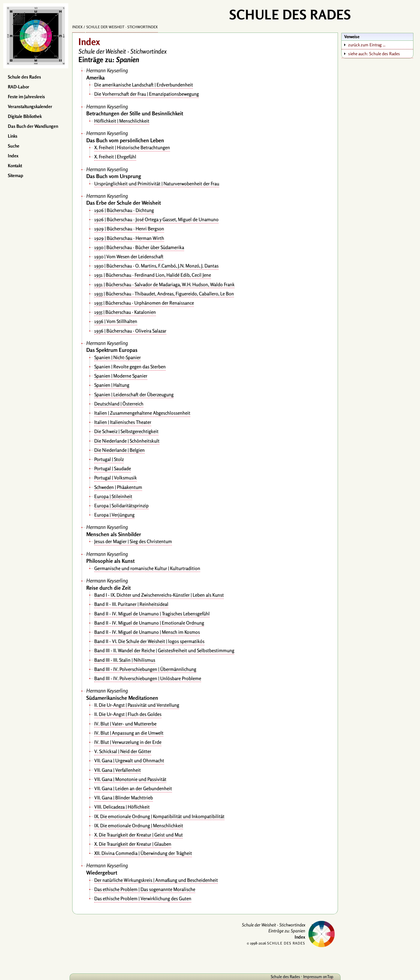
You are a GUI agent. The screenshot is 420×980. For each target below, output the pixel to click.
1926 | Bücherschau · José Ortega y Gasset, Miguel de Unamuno (156, 219)
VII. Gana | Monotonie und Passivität (130, 779)
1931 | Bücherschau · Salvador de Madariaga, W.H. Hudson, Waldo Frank (164, 284)
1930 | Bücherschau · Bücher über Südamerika (139, 247)
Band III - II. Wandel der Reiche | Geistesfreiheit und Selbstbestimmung (164, 650)
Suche (14, 146)
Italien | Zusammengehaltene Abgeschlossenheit (142, 413)
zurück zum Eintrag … (367, 45)
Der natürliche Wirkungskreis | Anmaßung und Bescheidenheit (156, 880)
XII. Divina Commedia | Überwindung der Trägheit (143, 853)
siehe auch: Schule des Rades (374, 54)
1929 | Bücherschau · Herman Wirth (129, 238)
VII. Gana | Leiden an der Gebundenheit (133, 788)
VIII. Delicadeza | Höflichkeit (122, 807)
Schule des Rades (24, 77)
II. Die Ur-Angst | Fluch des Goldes (128, 714)
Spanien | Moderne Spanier (121, 376)
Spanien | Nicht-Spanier (117, 357)
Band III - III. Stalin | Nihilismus (125, 660)
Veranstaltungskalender (30, 106)
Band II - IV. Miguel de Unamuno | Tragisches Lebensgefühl (152, 614)
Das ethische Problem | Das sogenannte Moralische (145, 889)
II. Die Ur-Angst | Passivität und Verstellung (137, 705)
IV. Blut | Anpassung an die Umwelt (129, 733)
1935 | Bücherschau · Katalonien (125, 312)
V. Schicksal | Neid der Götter (123, 751)
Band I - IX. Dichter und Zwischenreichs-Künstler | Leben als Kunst (159, 595)
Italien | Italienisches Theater (123, 422)
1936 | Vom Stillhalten (116, 321)
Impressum (313, 977)
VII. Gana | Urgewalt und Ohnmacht (129, 760)
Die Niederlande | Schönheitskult (127, 441)
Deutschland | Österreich (119, 404)
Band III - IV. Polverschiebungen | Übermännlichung (145, 669)
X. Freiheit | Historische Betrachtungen (132, 147)
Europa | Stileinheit (113, 496)
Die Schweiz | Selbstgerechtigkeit (126, 431)
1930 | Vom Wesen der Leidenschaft (129, 256)
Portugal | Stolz (109, 459)
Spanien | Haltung (112, 385)
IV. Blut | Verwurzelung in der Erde (128, 742)
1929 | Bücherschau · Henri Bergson (129, 228)
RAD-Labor (19, 87)
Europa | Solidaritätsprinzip (121, 505)
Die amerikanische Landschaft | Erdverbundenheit (144, 85)
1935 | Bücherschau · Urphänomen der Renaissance (144, 303)
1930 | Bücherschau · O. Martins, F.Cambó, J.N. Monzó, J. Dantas (156, 266)
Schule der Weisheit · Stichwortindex (122, 27)
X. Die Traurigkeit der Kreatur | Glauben (133, 844)
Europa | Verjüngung (114, 515)
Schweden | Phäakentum (118, 487)
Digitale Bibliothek (25, 116)
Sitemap (16, 175)
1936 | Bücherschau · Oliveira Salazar (130, 331)
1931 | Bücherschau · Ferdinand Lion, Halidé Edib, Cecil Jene (153, 275)
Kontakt (15, 166)
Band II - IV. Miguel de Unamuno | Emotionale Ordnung (149, 623)
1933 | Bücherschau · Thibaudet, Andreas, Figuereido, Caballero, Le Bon (164, 294)
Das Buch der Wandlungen (33, 126)
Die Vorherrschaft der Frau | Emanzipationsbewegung (147, 94)
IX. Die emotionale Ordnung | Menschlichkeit (139, 825)
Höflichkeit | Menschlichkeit (122, 121)
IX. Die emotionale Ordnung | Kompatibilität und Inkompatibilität (159, 816)
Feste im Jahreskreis (26, 97)
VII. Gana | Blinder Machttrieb (124, 798)
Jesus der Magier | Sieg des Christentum (133, 541)
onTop (328, 977)
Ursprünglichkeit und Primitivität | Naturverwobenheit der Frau (157, 183)
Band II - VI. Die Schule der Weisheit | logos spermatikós (149, 641)
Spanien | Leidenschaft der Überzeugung (134, 394)
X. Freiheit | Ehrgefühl (115, 157)
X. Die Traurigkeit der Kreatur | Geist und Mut (138, 835)
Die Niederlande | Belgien (119, 450)
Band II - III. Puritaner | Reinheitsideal (131, 604)
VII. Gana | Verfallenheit (117, 770)
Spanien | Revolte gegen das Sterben (130, 366)
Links (13, 136)
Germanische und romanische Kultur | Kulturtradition (147, 568)
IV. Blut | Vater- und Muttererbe (125, 724)
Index (13, 156)
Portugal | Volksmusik (115, 478)
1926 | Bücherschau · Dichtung (124, 210)
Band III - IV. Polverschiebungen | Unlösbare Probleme (148, 678)
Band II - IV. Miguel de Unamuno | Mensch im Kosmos (147, 632)
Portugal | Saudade (113, 468)
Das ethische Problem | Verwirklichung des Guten (143, 898)
